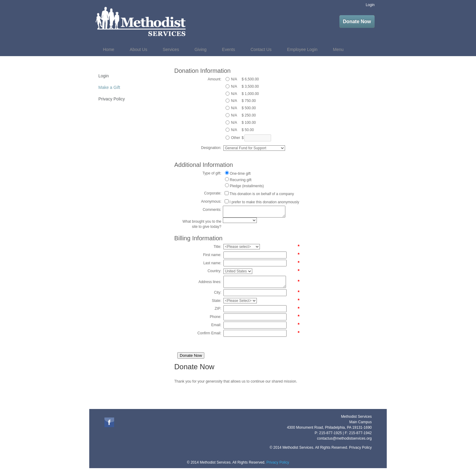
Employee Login (302, 49)
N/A (234, 79)
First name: (212, 255)
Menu (338, 49)
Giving (201, 49)
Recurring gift (241, 180)
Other (236, 138)
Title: (217, 247)
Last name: (212, 263)
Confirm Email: (209, 333)
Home (109, 49)
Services (171, 49)
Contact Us (261, 49)
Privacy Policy (112, 99)
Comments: (212, 210)
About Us (138, 49)
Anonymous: (211, 201)
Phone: (216, 317)
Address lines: (210, 282)
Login (370, 5)
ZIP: (218, 309)
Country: (214, 271)
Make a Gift (109, 87)
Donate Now (357, 21)
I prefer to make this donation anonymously (264, 202)
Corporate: (213, 193)
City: (218, 292)
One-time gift (240, 174)
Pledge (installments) (247, 186)
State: (217, 301)
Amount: (214, 79)
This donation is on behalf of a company (262, 194)
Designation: (211, 148)
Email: (216, 325)
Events (228, 49)
